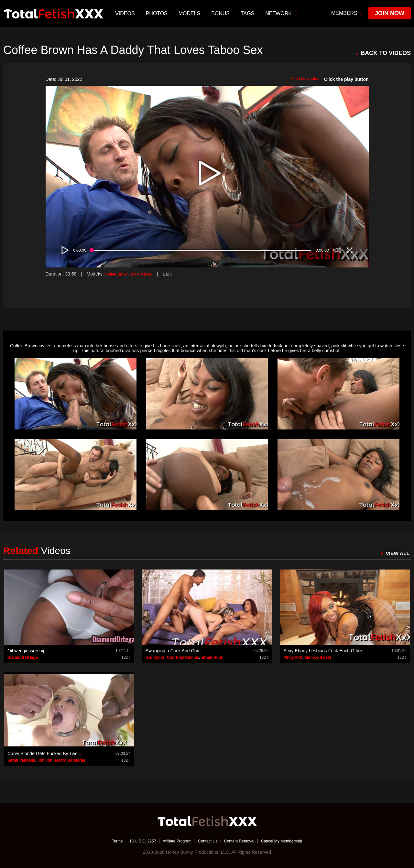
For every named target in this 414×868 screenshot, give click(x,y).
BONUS (221, 13)
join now (390, 13)
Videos (126, 13)
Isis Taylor (155, 657)
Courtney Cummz (183, 657)
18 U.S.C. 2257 (134, 841)
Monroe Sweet (318, 657)
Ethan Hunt (212, 657)
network (282, 14)
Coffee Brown (119, 274)
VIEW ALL (396, 553)
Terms (105, 841)
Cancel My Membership (291, 841)
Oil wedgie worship (27, 651)
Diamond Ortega (22, 657)
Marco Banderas (70, 760)
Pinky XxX (293, 657)
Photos (157, 13)
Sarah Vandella (21, 760)
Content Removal (243, 841)
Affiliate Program (173, 841)
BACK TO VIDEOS (386, 53)
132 (175, 274)
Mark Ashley (147, 274)
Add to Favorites (300, 80)
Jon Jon (45, 760)
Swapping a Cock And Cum (173, 651)
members (347, 13)
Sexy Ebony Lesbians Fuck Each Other (323, 651)
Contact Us (207, 841)
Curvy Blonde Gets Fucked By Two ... (45, 754)
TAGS (248, 13)
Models (190, 13)
